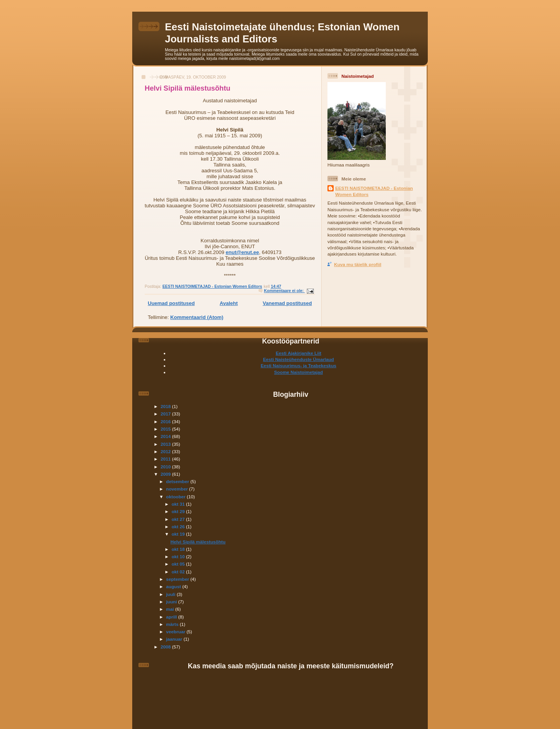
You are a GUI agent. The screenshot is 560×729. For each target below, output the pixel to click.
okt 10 (179, 556)
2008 (166, 647)
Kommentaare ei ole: (284, 291)
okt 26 (179, 527)
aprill (172, 617)
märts (173, 624)
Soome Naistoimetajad (298, 372)
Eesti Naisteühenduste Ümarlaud (298, 359)
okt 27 (179, 519)
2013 (166, 444)
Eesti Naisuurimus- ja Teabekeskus (298, 365)
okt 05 (179, 564)
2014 (166, 436)
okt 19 (179, 534)
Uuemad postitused (171, 303)
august (174, 586)
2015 (166, 429)
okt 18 (179, 549)
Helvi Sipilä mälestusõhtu (187, 88)
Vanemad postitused (287, 303)
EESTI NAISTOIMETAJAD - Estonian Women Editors (374, 191)
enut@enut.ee (242, 252)
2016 (166, 421)
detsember (178, 481)
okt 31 (179, 504)
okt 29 (179, 511)
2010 (166, 467)
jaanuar (175, 639)
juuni (172, 602)
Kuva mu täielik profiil (358, 264)
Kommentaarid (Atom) (197, 317)
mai (171, 609)
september (178, 579)
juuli (171, 594)
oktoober (176, 497)
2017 (166, 414)
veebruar (176, 632)
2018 (166, 406)
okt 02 (179, 572)
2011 (166, 459)
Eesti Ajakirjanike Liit (298, 353)
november (178, 489)
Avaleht (229, 303)
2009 (166, 474)
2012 (166, 451)
